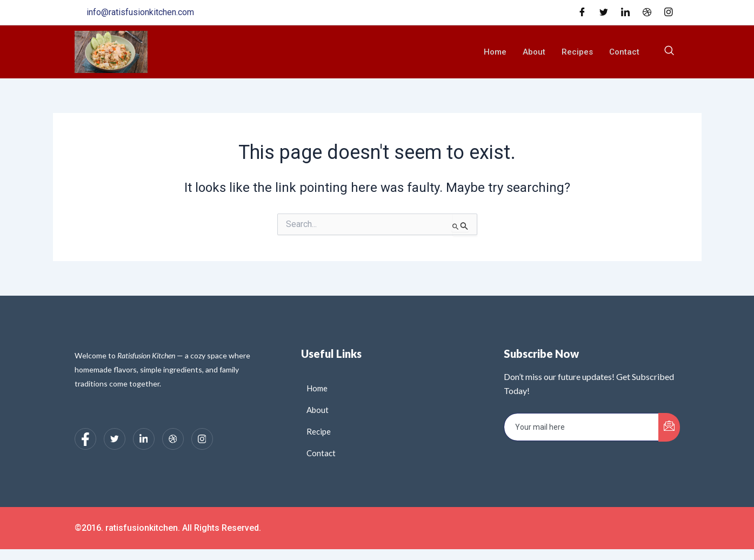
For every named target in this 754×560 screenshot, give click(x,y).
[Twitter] (604, 12)
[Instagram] (669, 12)
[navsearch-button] (669, 52)
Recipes (577, 52)
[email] (581, 427)
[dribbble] (173, 439)
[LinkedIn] (625, 12)
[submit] (669, 427)
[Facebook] (582, 12)
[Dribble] (647, 12)
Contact (624, 52)
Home (495, 52)
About (534, 52)
